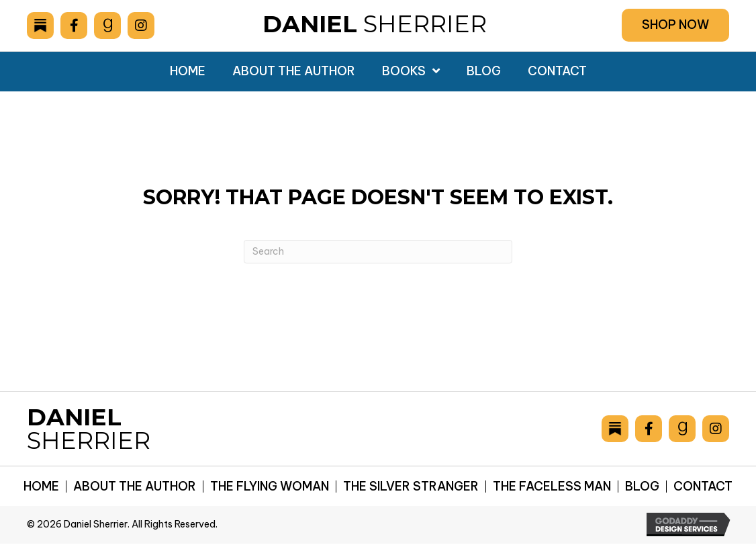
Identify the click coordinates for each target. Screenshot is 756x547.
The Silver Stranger (411, 487)
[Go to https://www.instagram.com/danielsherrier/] (141, 26)
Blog (642, 487)
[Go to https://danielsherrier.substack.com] (40, 26)
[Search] (378, 252)
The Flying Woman (270, 487)
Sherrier (375, 24)
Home (41, 487)
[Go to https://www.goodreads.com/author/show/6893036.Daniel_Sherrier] (107, 26)
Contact (703, 487)
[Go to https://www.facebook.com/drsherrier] (74, 26)
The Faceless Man (552, 487)
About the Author (135, 487)
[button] (675, 25)
